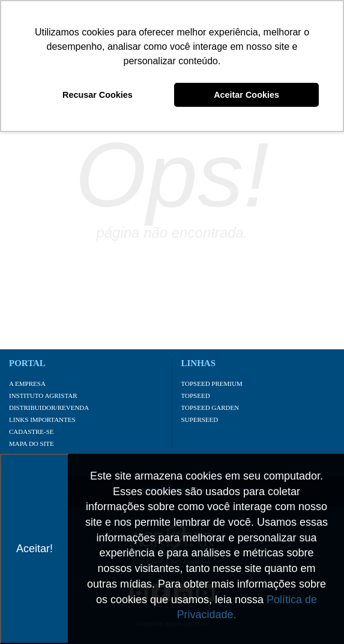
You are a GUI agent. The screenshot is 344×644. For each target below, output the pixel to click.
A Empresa (27, 384)
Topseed (196, 396)
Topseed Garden (210, 408)
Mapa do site (32, 444)
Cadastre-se (32, 432)
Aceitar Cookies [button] (246, 95)
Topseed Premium (212, 384)
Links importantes (42, 420)
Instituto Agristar (43, 396)
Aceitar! (35, 549)
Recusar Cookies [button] (98, 95)
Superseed (200, 420)
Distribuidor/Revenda (49, 408)
